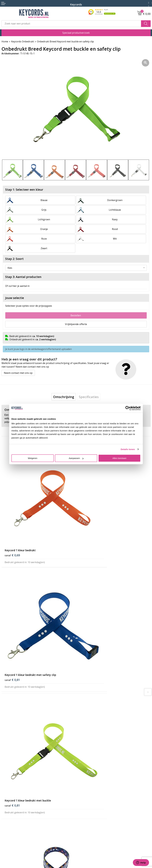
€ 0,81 (87, 523)
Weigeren (33, 458)
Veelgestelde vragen (89, 764)
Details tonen (128, 449)
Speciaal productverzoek (76, 33)
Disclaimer (7, 829)
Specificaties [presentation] (89, 396)
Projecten (83, 791)
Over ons (83, 760)
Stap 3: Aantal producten (23, 277)
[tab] (64, 396)
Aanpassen (76, 458)
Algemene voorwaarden (15, 815)
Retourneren (85, 778)
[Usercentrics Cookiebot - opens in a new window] (128, 408)
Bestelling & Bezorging (90, 769)
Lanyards (83, 782)
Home (5, 41)
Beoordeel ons (29, 671)
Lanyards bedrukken (89, 787)
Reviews (82, 796)
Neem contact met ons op (18, 372)
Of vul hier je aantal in (17, 286)
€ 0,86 (87, 618)
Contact (6, 811)
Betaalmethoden (87, 773)
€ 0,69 (12, 523)
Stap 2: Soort (14, 259)
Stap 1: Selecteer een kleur (24, 190)
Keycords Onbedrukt (23, 41)
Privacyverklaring (11, 824)
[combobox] (71, 24)
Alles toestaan (119, 458)
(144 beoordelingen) (27, 665)
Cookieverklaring (11, 820)
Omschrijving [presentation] (64, 396)
